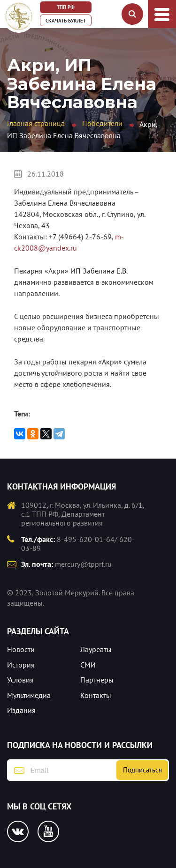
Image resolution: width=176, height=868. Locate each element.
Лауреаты (96, 649)
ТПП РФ (66, 7)
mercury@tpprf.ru (83, 564)
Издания (21, 710)
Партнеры (97, 680)
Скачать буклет (66, 21)
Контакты (96, 695)
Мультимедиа (29, 695)
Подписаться (142, 770)
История (21, 665)
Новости (21, 649)
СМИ (88, 665)
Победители (102, 123)
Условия (20, 680)
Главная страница (36, 123)
